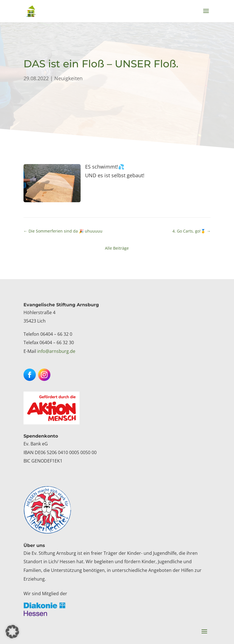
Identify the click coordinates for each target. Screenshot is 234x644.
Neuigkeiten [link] (68, 78)
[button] (206, 15)
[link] (31, 11)
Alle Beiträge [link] (117, 248)
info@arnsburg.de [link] (56, 351)
